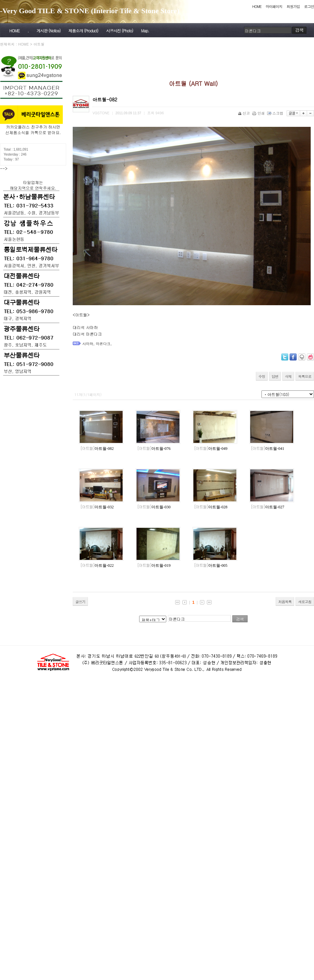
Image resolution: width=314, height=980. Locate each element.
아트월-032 (97, 507)
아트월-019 (154, 565)
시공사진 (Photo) (120, 31)
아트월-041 (268, 449)
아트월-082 (97, 449)
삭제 (288, 376)
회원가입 (293, 6)
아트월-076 (154, 449)
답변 (275, 376)
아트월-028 (211, 507)
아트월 (39, 44)
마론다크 (103, 344)
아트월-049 (211, 449)
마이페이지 (274, 6)
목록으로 (305, 376)
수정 (262, 376)
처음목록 (285, 602)
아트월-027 (268, 507)
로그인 (309, 6)
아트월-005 (211, 565)
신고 (244, 113)
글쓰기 (80, 602)
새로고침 (305, 602)
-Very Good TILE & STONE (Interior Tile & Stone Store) (90, 11)
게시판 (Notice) (48, 31)
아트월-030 (154, 507)
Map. (145, 31)
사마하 (88, 344)
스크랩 (276, 113)
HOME (257, 6)
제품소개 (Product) (83, 31)
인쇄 (259, 113)
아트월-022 (97, 565)
